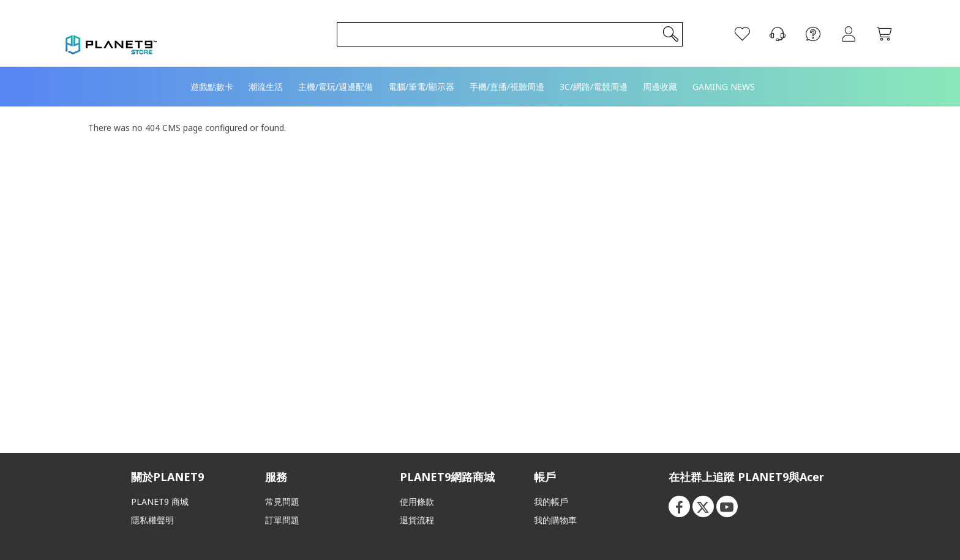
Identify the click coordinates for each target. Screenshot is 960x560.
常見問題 (282, 502)
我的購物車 (555, 520)
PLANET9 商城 (160, 502)
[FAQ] (804, 26)
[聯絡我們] (768, 26)
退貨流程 (417, 520)
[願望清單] (733, 26)
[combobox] (503, 26)
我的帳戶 (551, 502)
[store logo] (121, 24)
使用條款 (417, 502)
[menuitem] (212, 69)
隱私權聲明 (152, 520)
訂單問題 (282, 520)
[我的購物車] (875, 26)
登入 (839, 26)
